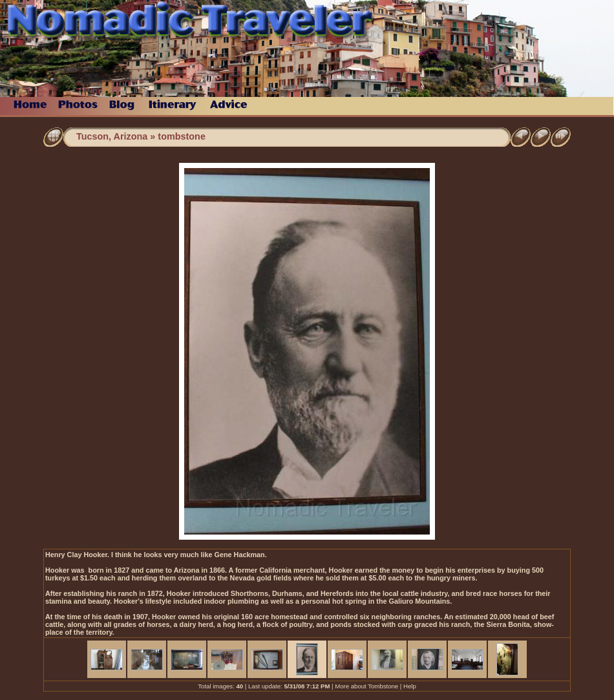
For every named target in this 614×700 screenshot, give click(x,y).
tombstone (182, 136)
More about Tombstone (366, 686)
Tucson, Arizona (112, 136)
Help (410, 686)
